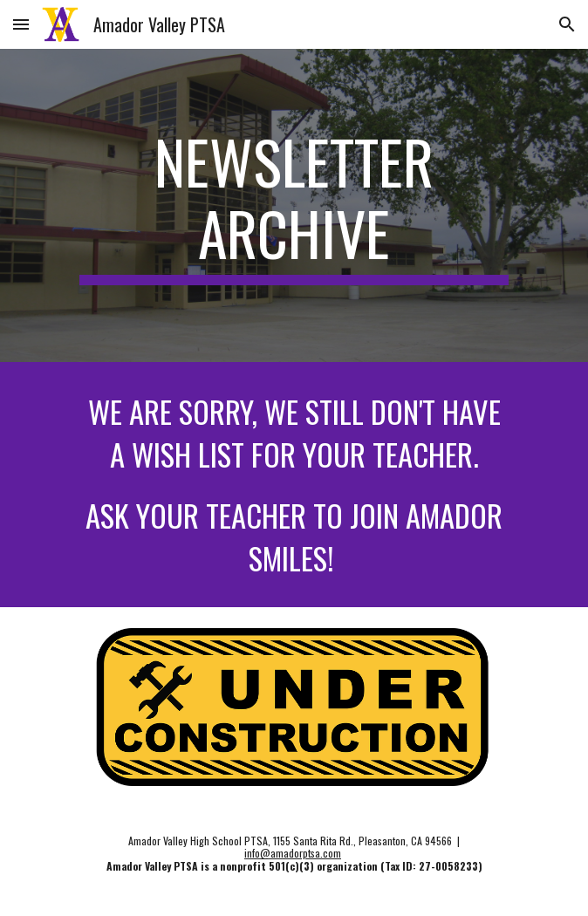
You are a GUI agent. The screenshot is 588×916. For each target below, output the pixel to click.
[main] (294, 205)
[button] (21, 24)
